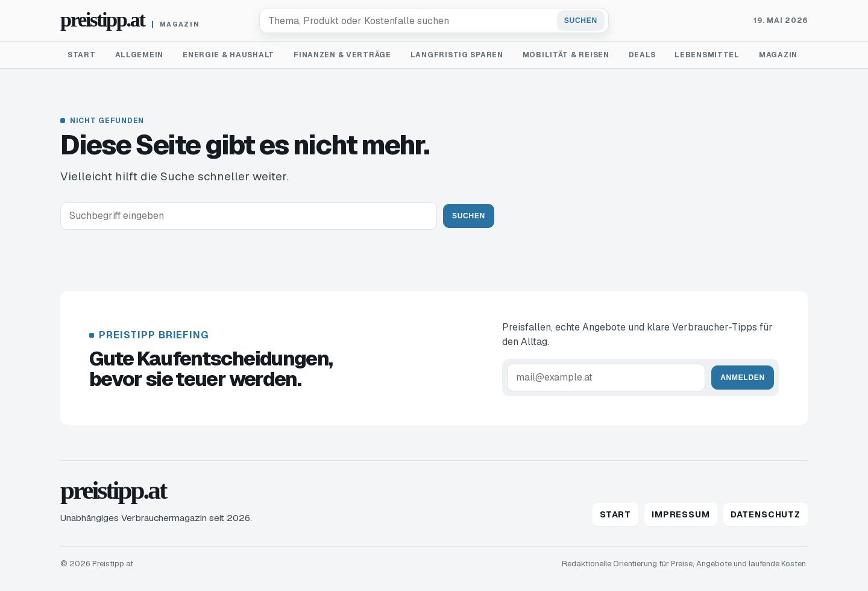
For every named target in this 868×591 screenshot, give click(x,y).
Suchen (581, 21)
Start (82, 55)
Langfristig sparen (457, 55)
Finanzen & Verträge (342, 55)
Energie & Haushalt (228, 55)
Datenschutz (766, 514)
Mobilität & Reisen (566, 55)
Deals (642, 55)
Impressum (681, 514)
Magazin (778, 55)
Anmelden (743, 378)
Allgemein (139, 55)
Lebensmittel (707, 55)
